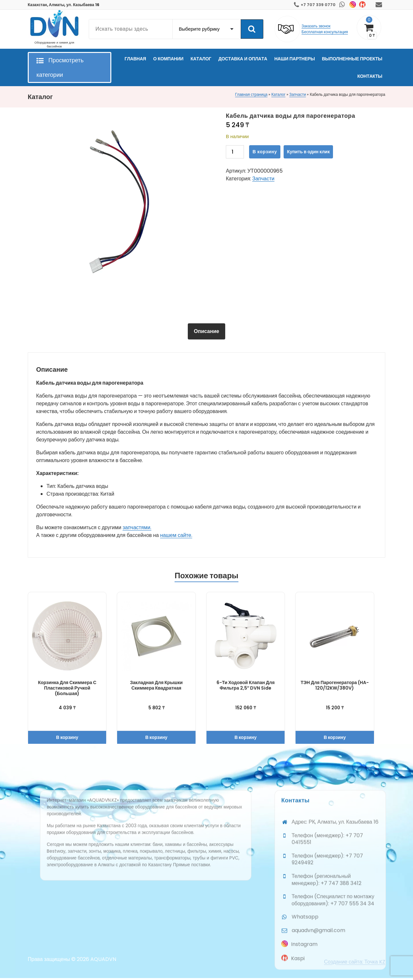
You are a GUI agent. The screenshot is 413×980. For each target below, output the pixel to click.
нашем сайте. (176, 535)
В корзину (265, 152)
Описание (206, 331)
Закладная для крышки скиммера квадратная (156, 685)
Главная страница (251, 94)
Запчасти (298, 94)
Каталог (278, 94)
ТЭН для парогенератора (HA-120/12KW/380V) (335, 685)
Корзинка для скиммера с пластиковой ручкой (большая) (67, 688)
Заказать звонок (316, 26)
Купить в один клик (308, 152)
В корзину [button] (67, 737)
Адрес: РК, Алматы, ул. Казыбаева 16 (335, 967)
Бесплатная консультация (325, 32)
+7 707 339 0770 (318, 5)
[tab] (206, 331)
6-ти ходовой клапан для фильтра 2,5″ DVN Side (246, 685)
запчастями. (137, 527)
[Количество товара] (235, 152)
